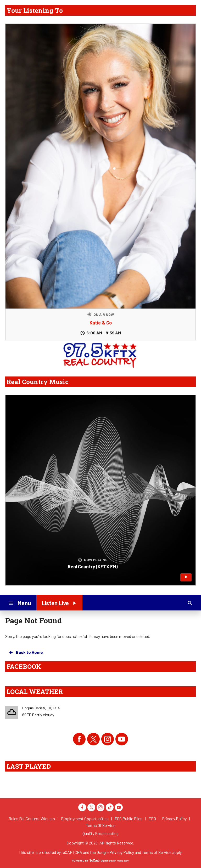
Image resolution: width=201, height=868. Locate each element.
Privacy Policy (122, 852)
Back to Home (26, 652)
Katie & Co (101, 323)
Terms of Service (157, 852)
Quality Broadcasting (100, 833)
